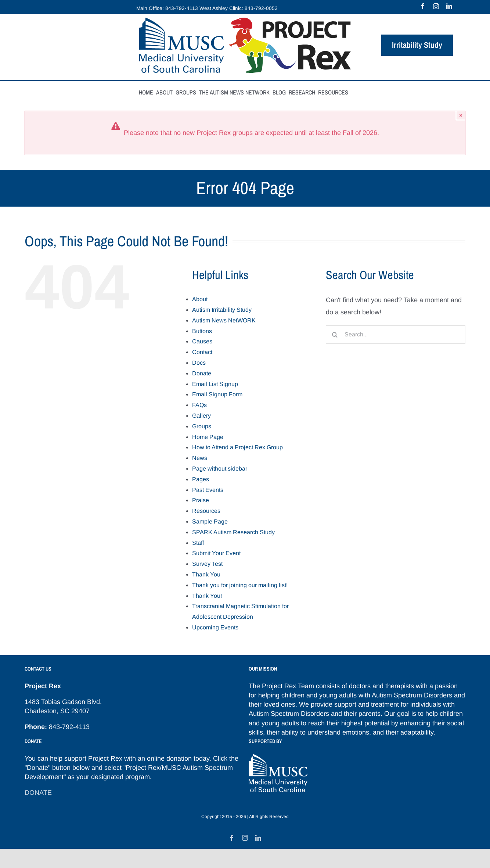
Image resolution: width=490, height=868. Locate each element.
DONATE (38, 793)
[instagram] (436, 6)
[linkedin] (449, 6)
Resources (206, 511)
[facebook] (423, 6)
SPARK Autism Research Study (233, 532)
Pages (201, 479)
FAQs (199, 405)
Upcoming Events (215, 627)
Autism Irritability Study (222, 310)
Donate (202, 373)
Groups (202, 426)
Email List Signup (215, 384)
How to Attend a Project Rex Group (237, 447)
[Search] (335, 335)
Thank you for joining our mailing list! (240, 585)
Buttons (202, 331)
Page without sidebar (220, 469)
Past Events (208, 490)
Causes (202, 341)
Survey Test (207, 564)
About (200, 299)
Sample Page (210, 521)
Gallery (201, 416)
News (200, 458)
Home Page (208, 437)
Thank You (206, 574)
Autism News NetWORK (224, 320)
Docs (199, 363)
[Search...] (396, 335)
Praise (201, 500)
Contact (202, 352)
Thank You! (207, 596)
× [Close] (461, 115)
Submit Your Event (216, 553)
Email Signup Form (217, 394)
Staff (198, 543)
